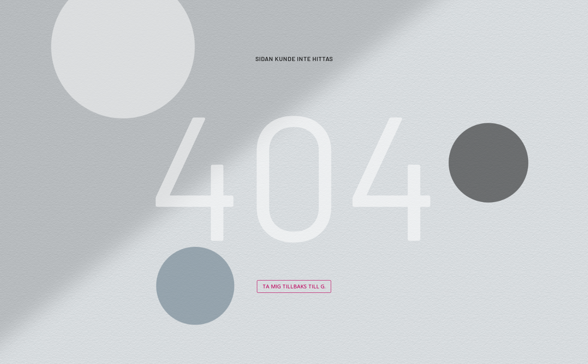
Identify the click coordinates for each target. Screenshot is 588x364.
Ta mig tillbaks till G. (294, 286)
